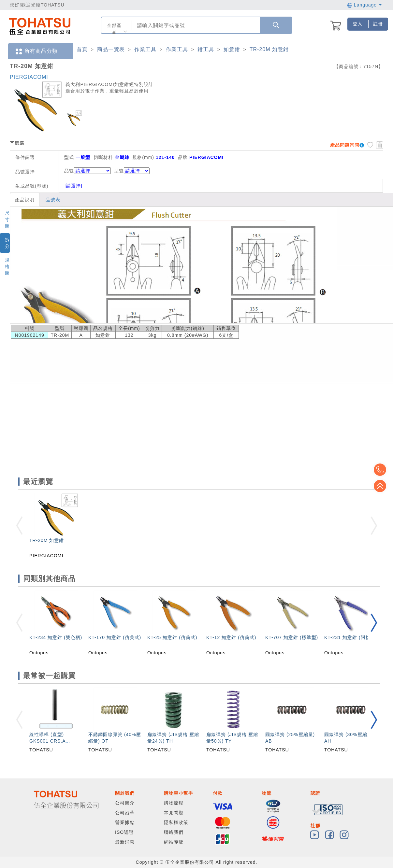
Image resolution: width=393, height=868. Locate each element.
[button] (374, 623)
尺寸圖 (7, 220)
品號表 (53, 200)
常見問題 (174, 813)
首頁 (82, 49)
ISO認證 (124, 832)
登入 (357, 24)
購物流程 (174, 803)
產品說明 (25, 200)
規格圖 (7, 266)
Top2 (383, 470)
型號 (132, 171)
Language (364, 5)
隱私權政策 (176, 822)
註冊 (378, 24)
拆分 (7, 243)
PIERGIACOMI (29, 77)
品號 (87, 171)
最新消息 (125, 842)
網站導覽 (174, 842)
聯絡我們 (174, 832)
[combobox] (195, 25)
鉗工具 (206, 49)
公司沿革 (125, 813)
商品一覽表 (111, 49)
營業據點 (125, 822)
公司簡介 (125, 803)
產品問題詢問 (345, 145)
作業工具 (145, 49)
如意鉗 (232, 49)
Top (383, 486)
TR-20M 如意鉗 (269, 49)
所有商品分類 (36, 51)
